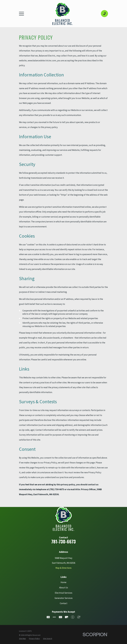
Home (63, 582)
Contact (64, 603)
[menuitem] (22, 639)
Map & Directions (63, 568)
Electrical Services (64, 593)
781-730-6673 (63, 541)
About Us (64, 588)
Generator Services (64, 598)
